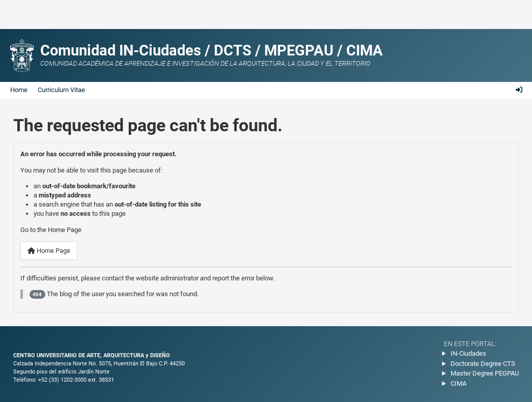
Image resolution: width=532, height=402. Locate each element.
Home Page (49, 251)
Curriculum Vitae (61, 90)
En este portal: (470, 344)
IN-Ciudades (468, 353)
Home (19, 90)
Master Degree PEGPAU (485, 373)
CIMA (458, 383)
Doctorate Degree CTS (483, 364)
